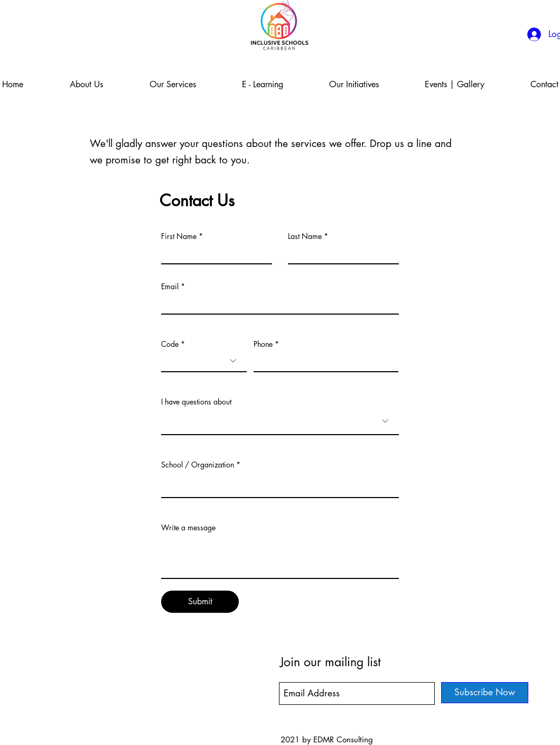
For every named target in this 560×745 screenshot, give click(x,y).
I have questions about (196, 402)
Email (170, 287)
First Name (179, 236)
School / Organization (198, 465)
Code (170, 344)
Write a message (188, 528)
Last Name (305, 236)
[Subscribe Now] (485, 693)
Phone (263, 344)
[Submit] (200, 602)
